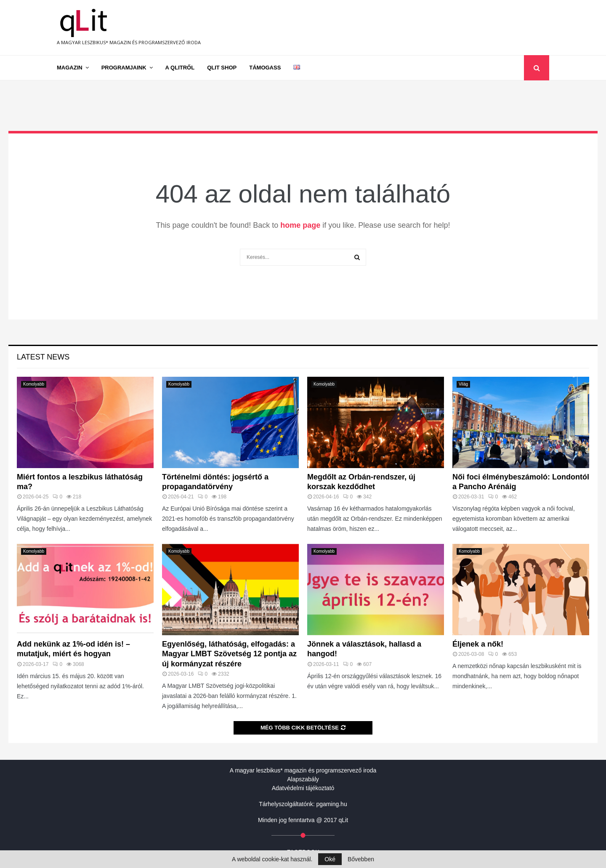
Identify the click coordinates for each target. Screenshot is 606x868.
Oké (330, 859)
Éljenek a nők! (478, 644)
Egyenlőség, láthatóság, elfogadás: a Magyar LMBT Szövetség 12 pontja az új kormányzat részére (229, 654)
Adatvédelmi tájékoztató (303, 788)
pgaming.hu (332, 804)
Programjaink (124, 68)
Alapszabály (303, 779)
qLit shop (222, 68)
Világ (463, 384)
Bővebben (361, 859)
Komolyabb (34, 384)
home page (300, 225)
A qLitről (180, 68)
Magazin (70, 68)
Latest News (43, 357)
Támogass (265, 68)
